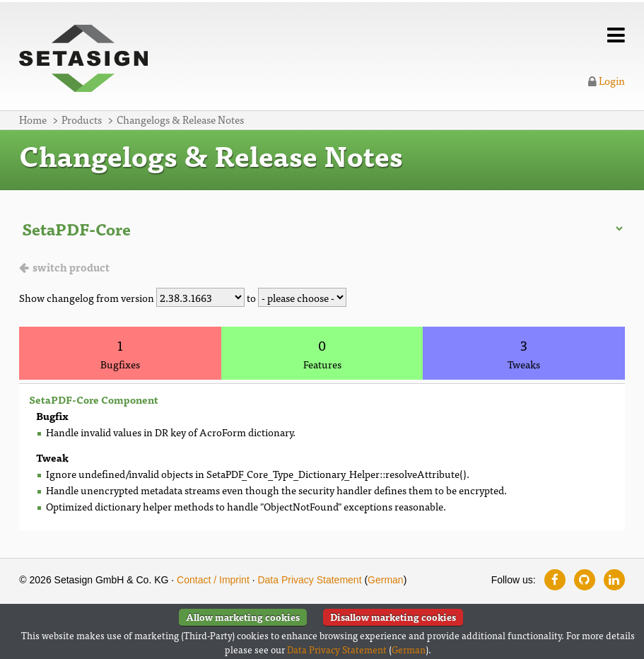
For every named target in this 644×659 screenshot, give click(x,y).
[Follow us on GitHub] (585, 580)
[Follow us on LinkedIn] (614, 580)
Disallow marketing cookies (393, 617)
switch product (71, 267)
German (386, 580)
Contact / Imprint (213, 580)
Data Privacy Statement (309, 580)
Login (607, 80)
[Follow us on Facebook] (555, 580)
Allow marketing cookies (243, 617)
